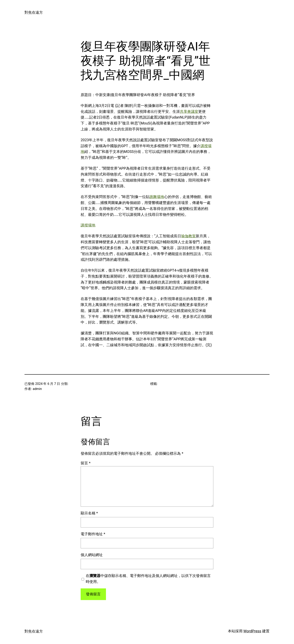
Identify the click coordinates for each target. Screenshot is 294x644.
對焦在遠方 (34, 12)
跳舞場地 (157, 197)
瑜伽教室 (188, 236)
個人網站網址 (92, 555)
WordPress (252, 631)
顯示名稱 (89, 513)
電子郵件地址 (93, 534)
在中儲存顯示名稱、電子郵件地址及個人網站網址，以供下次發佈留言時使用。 (148, 579)
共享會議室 (189, 111)
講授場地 (88, 225)
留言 (86, 463)
